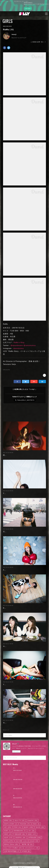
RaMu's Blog (19, 342)
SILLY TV (20, 820)
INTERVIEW (35, 838)
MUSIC (29, 827)
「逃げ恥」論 (27, 844)
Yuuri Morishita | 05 (11, 493)
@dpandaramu (17, 345)
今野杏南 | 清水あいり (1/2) (14, 723)
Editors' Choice (11, 844)
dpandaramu (19, 348)
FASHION (25, 824)
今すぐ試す (28, 8)
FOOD (36, 824)
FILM (18, 827)
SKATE (40, 827)
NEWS (8, 820)
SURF (7, 831)
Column (34, 841)
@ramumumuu (30, 345)
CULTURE (21, 841)
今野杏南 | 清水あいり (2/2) (14, 646)
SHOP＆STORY (11, 824)
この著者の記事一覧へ (38, 42)
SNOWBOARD (20, 831)
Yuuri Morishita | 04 (11, 685)
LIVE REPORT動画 (12, 851)
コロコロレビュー (31, 848)
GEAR (8, 838)
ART (8, 827)
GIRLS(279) (6, 370)
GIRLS (8, 21)
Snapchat (32, 820)
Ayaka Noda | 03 (10, 570)
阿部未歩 (7, 455)
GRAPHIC (20, 838)
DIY (32, 831)
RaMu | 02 (17, 796)
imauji (14, 34)
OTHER (26, 851)
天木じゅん (7, 532)
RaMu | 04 (7, 608)
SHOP (8, 834)
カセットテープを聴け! (13, 848)
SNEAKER (20, 834)
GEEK (32, 834)
